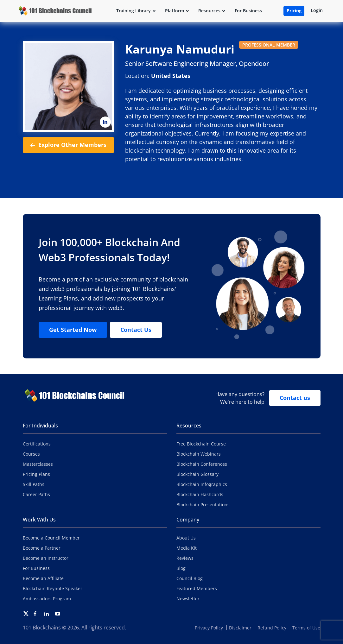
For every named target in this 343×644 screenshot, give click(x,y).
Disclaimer (240, 628)
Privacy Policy (209, 628)
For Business (36, 568)
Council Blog (190, 578)
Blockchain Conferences (202, 464)
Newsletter (188, 599)
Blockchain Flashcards (200, 494)
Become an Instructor (46, 558)
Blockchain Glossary (197, 474)
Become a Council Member (51, 538)
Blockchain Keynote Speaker (53, 588)
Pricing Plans (36, 474)
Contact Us (136, 330)
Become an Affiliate (43, 578)
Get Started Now (73, 330)
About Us (186, 538)
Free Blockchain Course (201, 444)
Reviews (185, 558)
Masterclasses (38, 464)
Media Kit (187, 548)
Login (317, 10)
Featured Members (197, 588)
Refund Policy (272, 628)
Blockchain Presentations (203, 505)
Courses (31, 454)
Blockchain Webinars (199, 454)
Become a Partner (42, 548)
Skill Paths (34, 484)
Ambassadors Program (47, 599)
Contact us (295, 398)
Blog (181, 568)
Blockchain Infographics (202, 484)
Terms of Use (306, 628)
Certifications (37, 444)
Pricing (294, 11)
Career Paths (36, 494)
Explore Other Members (68, 145)
